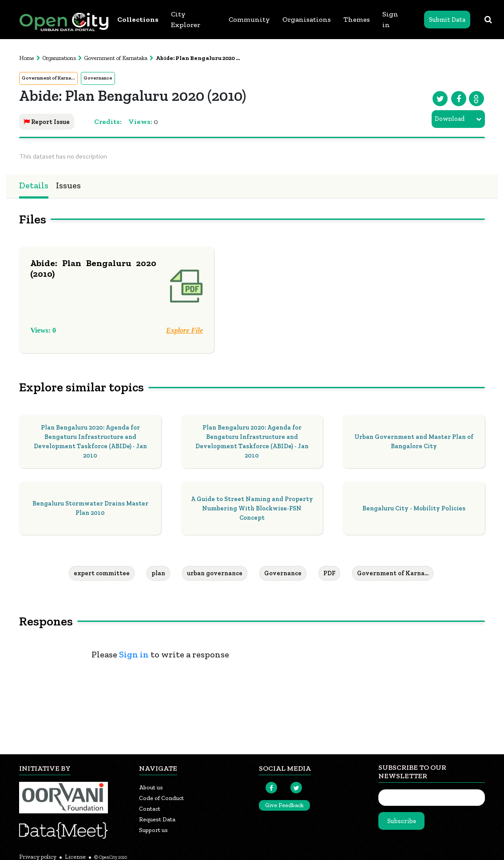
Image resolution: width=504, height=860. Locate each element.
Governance (98, 78)
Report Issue (47, 122)
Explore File (185, 330)
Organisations (307, 19)
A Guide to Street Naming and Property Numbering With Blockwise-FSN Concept (252, 508)
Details (34, 185)
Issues (68, 185)
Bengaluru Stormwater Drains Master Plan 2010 (90, 508)
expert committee (102, 573)
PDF (329, 573)
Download (450, 119)
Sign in (390, 19)
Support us (153, 830)
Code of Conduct (161, 798)
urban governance (215, 573)
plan (158, 573)
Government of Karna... (48, 78)
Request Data (157, 819)
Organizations (59, 58)
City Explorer (186, 19)
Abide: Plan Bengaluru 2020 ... (198, 58)
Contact (150, 809)
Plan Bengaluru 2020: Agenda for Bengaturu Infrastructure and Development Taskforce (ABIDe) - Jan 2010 (90, 442)
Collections (138, 19)
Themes (357, 19)
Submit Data (447, 20)
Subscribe (402, 821)
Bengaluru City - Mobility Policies (414, 508)
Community (249, 19)
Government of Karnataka (116, 58)
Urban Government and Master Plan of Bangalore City (414, 442)
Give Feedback (284, 805)
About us (151, 787)
